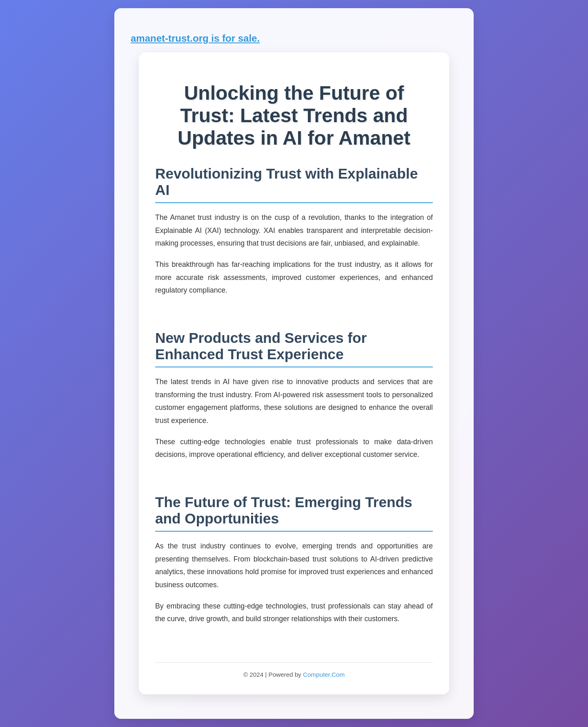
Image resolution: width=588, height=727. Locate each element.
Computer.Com (324, 674)
